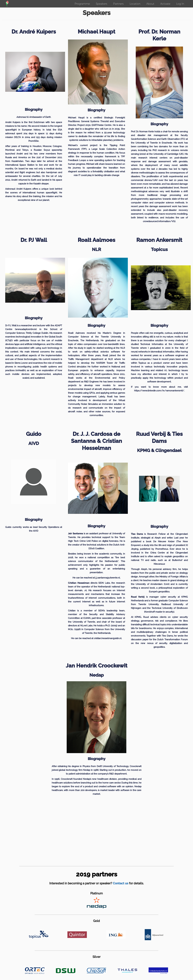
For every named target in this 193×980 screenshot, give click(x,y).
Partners (118, 4)
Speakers (102, 4)
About (150, 4)
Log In (180, 4)
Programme (82, 4)
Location (135, 4)
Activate (165, 4)
